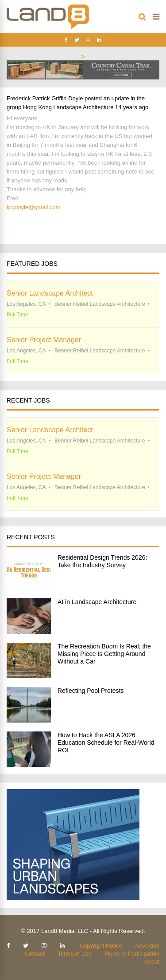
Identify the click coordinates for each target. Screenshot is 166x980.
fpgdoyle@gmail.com (34, 207)
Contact (35, 954)
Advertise (147, 946)
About (152, 962)
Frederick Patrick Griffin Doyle (45, 98)
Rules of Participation (132, 954)
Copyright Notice (101, 946)
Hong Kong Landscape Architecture (68, 107)
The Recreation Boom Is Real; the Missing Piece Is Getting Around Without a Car (104, 654)
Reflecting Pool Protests (91, 691)
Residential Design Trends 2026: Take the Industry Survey (102, 561)
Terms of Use (75, 954)
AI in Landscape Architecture (97, 602)
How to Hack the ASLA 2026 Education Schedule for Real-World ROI (106, 743)
